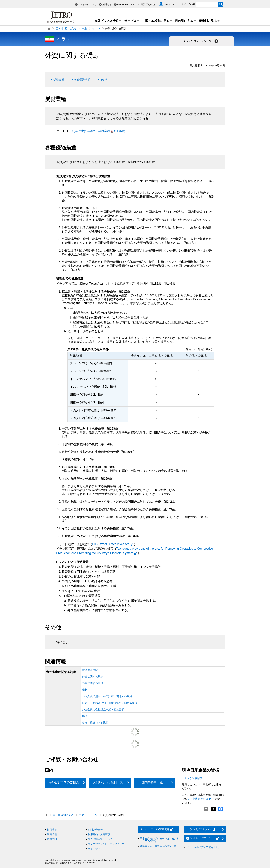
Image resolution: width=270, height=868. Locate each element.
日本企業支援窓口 (200, 799)
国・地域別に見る (159, 21)
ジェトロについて (87, 4)
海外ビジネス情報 (108, 21)
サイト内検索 (188, 4)
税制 (85, 690)
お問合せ (107, 4)
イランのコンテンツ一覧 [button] (201, 41)
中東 (84, 28)
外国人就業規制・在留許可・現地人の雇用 (107, 696)
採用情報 (52, 830)
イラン (96, 28)
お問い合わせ (95, 830)
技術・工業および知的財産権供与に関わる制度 (110, 703)
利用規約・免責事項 (99, 834)
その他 (104, 80)
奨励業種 (59, 80)
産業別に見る (209, 21)
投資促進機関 (90, 670)
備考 (85, 716)
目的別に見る (185, 21)
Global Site (123, 4)
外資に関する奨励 (93, 683)
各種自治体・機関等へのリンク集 (158, 846)
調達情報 (52, 834)
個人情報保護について (100, 839)
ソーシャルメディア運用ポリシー (205, 847)
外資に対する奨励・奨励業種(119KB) (98, 131)
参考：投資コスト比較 (95, 722)
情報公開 (52, 839)
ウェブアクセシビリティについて (106, 844)
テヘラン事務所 (193, 778)
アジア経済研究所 (145, 4)
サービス (132, 21)
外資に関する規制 (93, 677)
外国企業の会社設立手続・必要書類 (103, 709)
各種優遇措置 (82, 80)
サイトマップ (95, 849)
